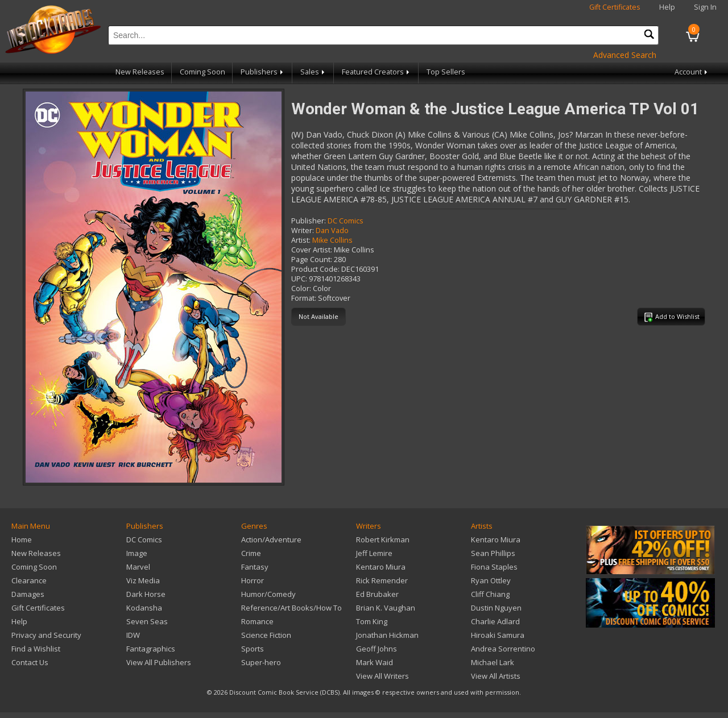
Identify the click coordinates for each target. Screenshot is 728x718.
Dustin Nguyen (496, 608)
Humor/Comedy (268, 594)
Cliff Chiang (490, 594)
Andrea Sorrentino (503, 649)
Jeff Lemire (374, 553)
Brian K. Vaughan (386, 608)
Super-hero (261, 662)
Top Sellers (446, 72)
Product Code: (315, 269)
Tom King (372, 621)
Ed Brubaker (377, 594)
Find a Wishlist (36, 649)
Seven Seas (147, 621)
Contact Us (30, 662)
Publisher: (309, 221)
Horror (253, 580)
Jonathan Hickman (387, 635)
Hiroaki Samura (498, 635)
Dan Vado (332, 231)
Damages (28, 594)
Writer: (303, 231)
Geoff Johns (377, 649)
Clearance (29, 580)
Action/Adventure (271, 539)
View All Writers (382, 676)
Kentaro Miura (381, 567)
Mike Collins (332, 240)
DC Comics (346, 221)
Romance (257, 621)
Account (692, 72)
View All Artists (496, 676)
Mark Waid (375, 662)
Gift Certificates (615, 7)
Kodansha (144, 608)
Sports (253, 649)
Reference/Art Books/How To (291, 608)
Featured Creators (377, 72)
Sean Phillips (493, 553)
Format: (304, 298)
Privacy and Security (46, 635)
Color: (301, 289)
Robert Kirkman (383, 539)
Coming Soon (202, 72)
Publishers (263, 72)
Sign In (705, 7)
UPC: (299, 279)
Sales (313, 72)
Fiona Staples (494, 567)
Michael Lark (493, 662)
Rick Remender (382, 580)
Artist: (301, 240)
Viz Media (143, 580)
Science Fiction (266, 635)
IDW (133, 635)
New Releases (140, 72)
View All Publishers (159, 662)
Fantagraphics (151, 649)
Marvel (138, 567)
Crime (251, 553)
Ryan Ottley (491, 580)
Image (137, 553)
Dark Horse (146, 594)
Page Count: (312, 260)
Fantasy (255, 567)
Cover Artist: (312, 250)
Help (667, 7)
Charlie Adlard (495, 621)
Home (22, 539)
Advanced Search (625, 55)
